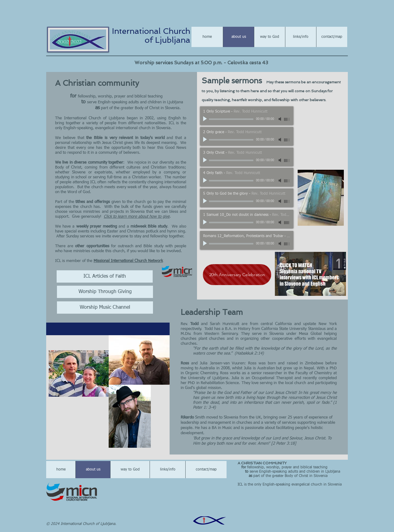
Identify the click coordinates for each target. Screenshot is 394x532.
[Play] (206, 119)
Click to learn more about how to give (137, 217)
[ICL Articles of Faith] (105, 276)
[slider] (287, 119)
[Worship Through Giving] (105, 292)
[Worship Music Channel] (105, 308)
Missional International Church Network (128, 261)
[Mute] (280, 119)
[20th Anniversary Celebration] (237, 275)
